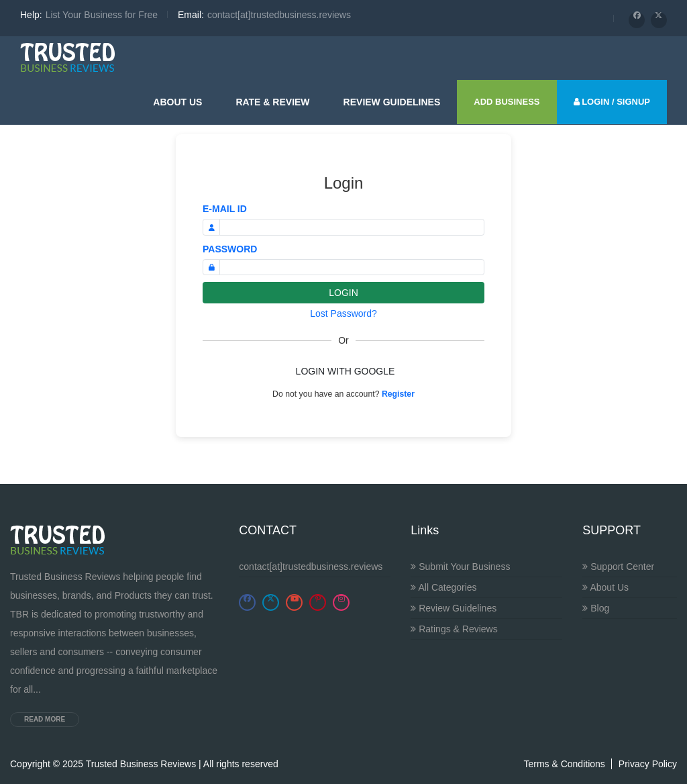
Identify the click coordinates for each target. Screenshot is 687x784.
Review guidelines (392, 102)
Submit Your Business (460, 567)
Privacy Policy (648, 764)
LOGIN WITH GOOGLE (346, 371)
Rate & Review (272, 102)
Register (398, 394)
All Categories (443, 587)
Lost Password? (343, 313)
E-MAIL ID (225, 209)
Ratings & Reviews (454, 629)
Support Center (618, 567)
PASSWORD (230, 249)
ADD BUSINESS (507, 102)
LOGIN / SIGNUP (612, 102)
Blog (596, 608)
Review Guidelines (454, 608)
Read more (45, 719)
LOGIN (343, 293)
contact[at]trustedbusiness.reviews (311, 567)
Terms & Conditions (564, 764)
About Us (177, 102)
